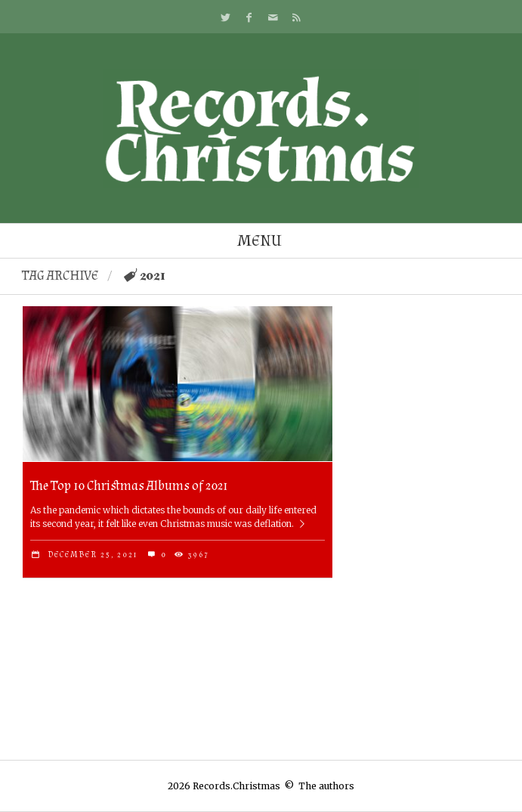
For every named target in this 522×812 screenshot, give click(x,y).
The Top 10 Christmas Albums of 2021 (129, 486)
